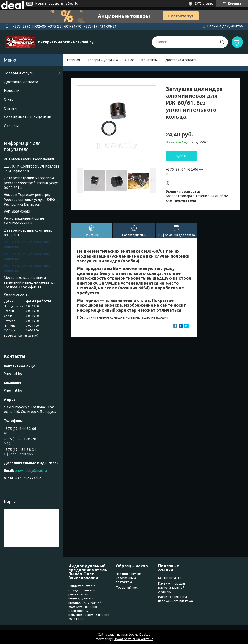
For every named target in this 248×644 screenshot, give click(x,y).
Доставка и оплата (181, 60)
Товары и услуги (101, 60)
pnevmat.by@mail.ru (31, 471)
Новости (12, 90)
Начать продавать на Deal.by (57, 3)
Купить (182, 156)
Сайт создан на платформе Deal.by (124, 635)
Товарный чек (127, 587)
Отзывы (11, 126)
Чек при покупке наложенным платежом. (128, 578)
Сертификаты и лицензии (27, 117)
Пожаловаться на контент (133, 639)
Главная (74, 60)
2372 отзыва (204, 3)
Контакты (150, 60)
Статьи (10, 108)
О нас (129, 60)
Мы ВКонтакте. (170, 578)
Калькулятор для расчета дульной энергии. (172, 587)
